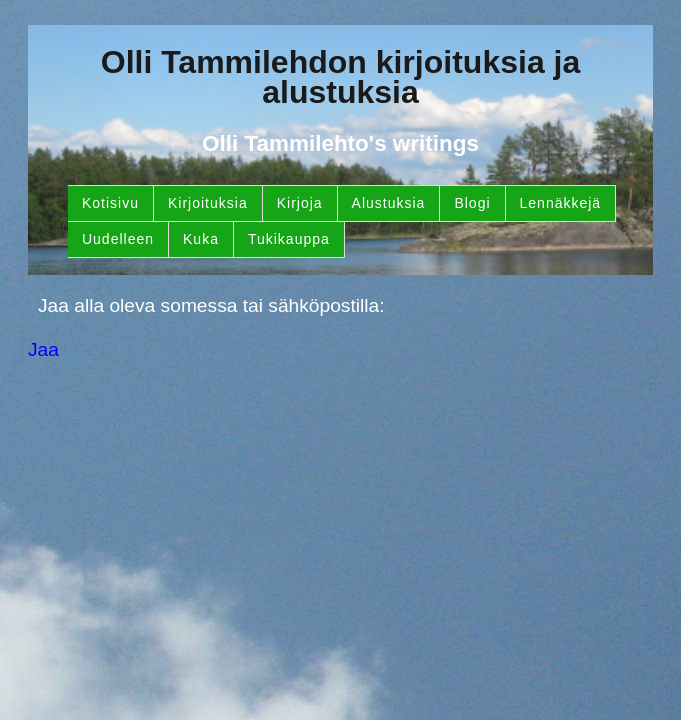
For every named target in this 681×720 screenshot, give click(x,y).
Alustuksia (389, 203)
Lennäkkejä (561, 203)
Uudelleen (118, 239)
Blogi (472, 203)
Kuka (201, 239)
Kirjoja (300, 203)
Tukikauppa (289, 239)
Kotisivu (110, 203)
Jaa (43, 349)
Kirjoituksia (208, 203)
